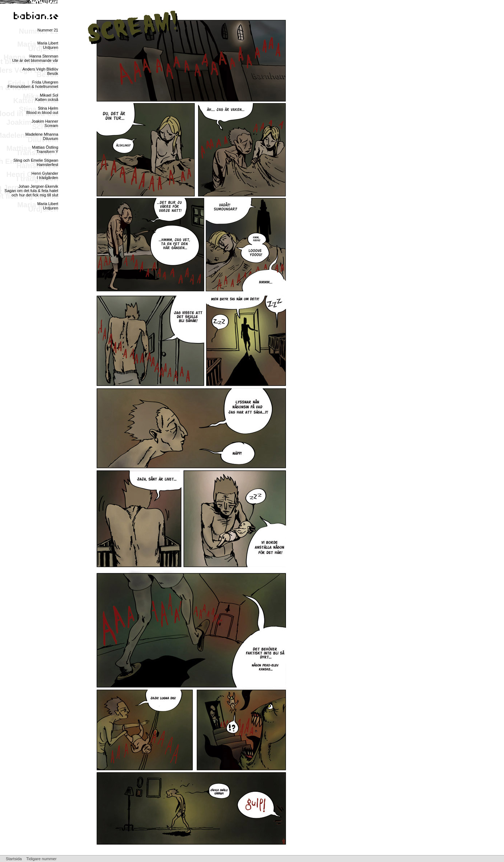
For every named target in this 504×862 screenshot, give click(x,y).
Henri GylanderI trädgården (45, 175)
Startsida (14, 859)
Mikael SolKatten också (47, 97)
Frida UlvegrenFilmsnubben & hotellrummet (33, 84)
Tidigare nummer (41, 859)
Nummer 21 (48, 30)
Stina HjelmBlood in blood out (42, 110)
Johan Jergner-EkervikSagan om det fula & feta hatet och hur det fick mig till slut (31, 191)
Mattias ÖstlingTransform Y (45, 149)
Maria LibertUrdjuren (48, 45)
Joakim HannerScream (45, 123)
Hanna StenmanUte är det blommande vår (35, 58)
